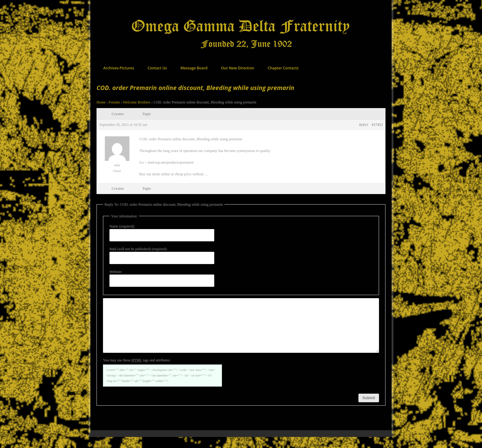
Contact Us (157, 68)
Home (101, 102)
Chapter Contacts (283, 68)
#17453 (377, 125)
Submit (369, 409)
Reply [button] (364, 125)
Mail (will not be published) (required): (138, 249)
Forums (114, 102)
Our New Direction (238, 68)
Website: (116, 272)
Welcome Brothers (137, 102)
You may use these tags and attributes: (137, 371)
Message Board (194, 68)
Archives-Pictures (119, 68)
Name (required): (122, 226)
